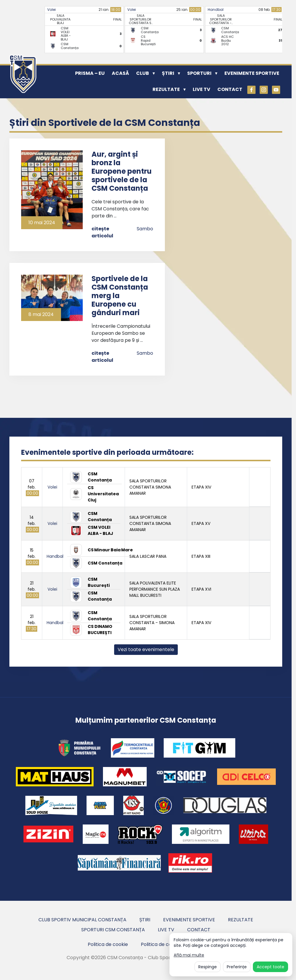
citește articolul (102, 232)
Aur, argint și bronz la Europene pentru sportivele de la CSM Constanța (122, 171)
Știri (168, 73)
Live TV (202, 89)
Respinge (208, 967)
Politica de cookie (108, 944)
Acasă (120, 73)
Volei (51, 10)
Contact (230, 89)
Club (143, 73)
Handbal (216, 10)
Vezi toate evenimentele (146, 649)
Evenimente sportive (252, 73)
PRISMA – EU (90, 73)
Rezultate (166, 89)
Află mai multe (189, 955)
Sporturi (199, 73)
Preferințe (237, 967)
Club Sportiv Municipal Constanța (82, 920)
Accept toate (270, 967)
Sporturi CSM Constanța (113, 930)
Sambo (145, 229)
